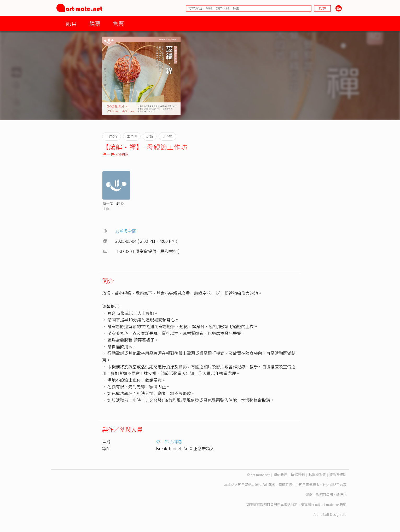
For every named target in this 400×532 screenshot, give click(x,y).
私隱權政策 (317, 475)
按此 (343, 495)
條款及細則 (338, 475)
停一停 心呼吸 (115, 154)
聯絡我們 (298, 475)
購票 (95, 23)
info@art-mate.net (325, 504)
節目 (71, 23)
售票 (118, 23)
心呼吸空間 (126, 231)
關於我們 (280, 475)
